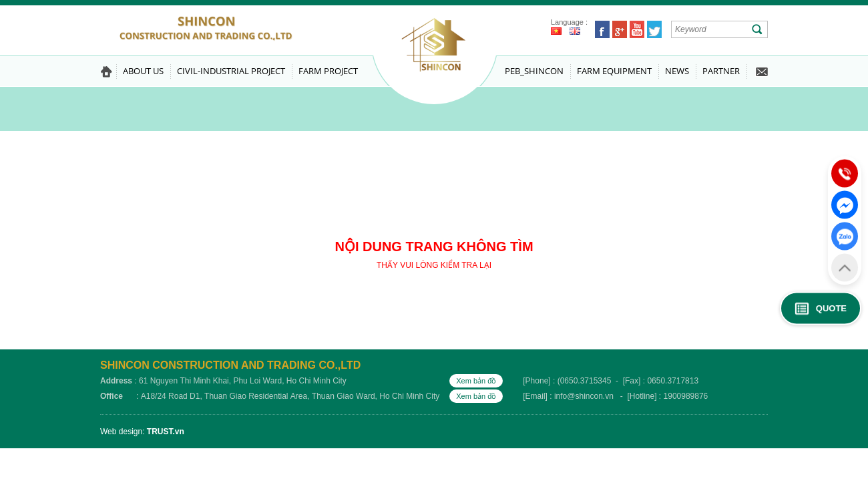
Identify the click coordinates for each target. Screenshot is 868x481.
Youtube (637, 29)
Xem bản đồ (476, 381)
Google (620, 29)
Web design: (123, 432)
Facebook (602, 29)
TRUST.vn (166, 432)
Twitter (654, 29)
